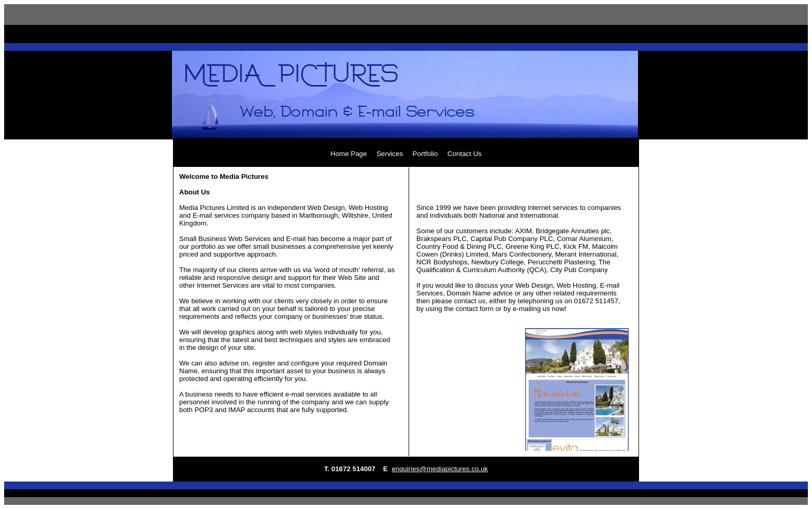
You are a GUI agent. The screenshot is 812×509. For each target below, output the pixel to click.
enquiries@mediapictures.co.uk (440, 469)
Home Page (349, 154)
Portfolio (425, 154)
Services (390, 154)
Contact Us (465, 154)
